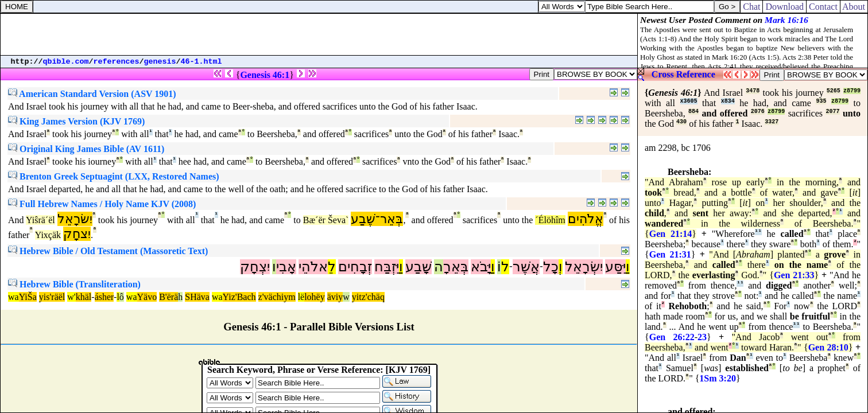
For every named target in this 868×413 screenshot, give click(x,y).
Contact (823, 7)
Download (784, 7)
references (117, 62)
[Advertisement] (319, 34)
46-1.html (201, 62)
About (854, 7)
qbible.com (66, 62)
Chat (751, 7)
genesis (160, 62)
